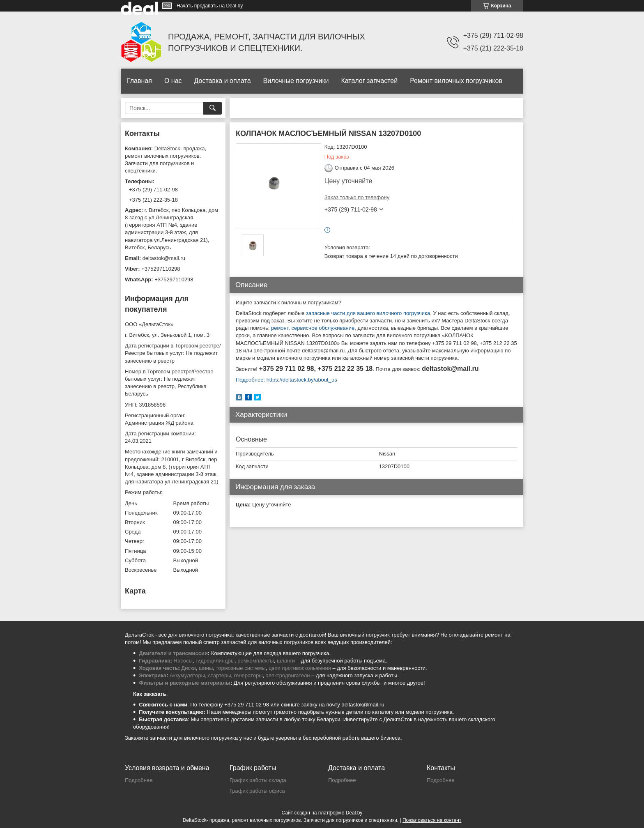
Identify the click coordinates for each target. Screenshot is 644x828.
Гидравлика (154, 661)
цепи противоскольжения (300, 668)
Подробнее (139, 780)
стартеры (219, 675)
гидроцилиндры (215, 661)
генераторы (248, 675)
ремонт (280, 328)
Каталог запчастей (369, 81)
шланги (286, 661)
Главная (139, 81)
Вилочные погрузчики (296, 81)
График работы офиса (257, 791)
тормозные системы (241, 668)
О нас (173, 81)
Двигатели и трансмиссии (173, 653)
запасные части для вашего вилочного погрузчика (368, 313)
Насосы (183, 661)
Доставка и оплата (223, 81)
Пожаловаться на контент (432, 820)
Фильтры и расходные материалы (185, 683)
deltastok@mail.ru (164, 258)
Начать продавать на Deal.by (210, 6)
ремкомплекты (255, 661)
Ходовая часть (158, 668)
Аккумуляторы (187, 675)
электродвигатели (288, 675)
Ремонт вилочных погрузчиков (456, 81)
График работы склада (258, 780)
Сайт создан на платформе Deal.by (322, 813)
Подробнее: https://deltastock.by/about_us (286, 380)
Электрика (153, 675)
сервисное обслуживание (323, 328)
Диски (189, 668)
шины (206, 668)
